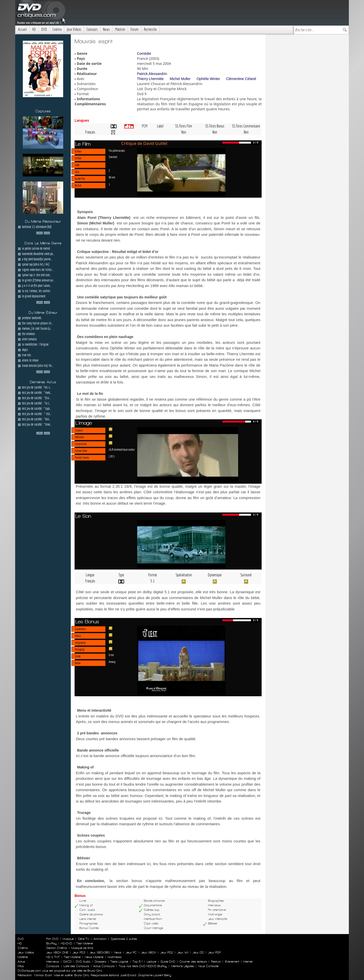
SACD (67, 962)
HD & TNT (53, 957)
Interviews (53, 962)
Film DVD (52, 939)
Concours (92, 29)
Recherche (150, 29)
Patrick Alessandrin (152, 74)
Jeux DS (198, 952)
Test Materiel (85, 943)
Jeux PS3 (79, 952)
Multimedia (115, 957)
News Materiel (94, 957)
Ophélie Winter (208, 79)
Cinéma (57, 29)
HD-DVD (66, 943)
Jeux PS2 (167, 952)
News (106, 29)
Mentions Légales (183, 966)
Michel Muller (180, 79)
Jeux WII (183, 952)
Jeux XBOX (149, 952)
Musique (68, 939)
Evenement (232, 962)
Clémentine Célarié (241, 79)
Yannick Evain (43, 975)
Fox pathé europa (117, 150)
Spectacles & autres (124, 939)
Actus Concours (104, 966)
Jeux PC (131, 952)
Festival (216, 962)
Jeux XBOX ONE (57, 952)
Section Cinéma (57, 948)
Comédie (144, 54)
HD (34, 29)
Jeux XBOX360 (100, 952)
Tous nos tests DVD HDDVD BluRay (143, 966)
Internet (248, 962)
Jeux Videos (74, 29)
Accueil (22, 29)
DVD (44, 29)
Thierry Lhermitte (150, 79)
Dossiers (100, 962)
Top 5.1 (138, 962)
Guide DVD (168, 962)
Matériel (120, 29)
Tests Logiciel (119, 962)
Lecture (152, 962)
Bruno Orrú (82, 975)
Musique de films (82, 948)
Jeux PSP (214, 952)
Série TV (84, 939)
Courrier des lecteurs (193, 962)
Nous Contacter (208, 966)
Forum (134, 29)
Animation (100, 939)
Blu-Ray (51, 943)
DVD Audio (83, 962)
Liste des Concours (76, 966)
